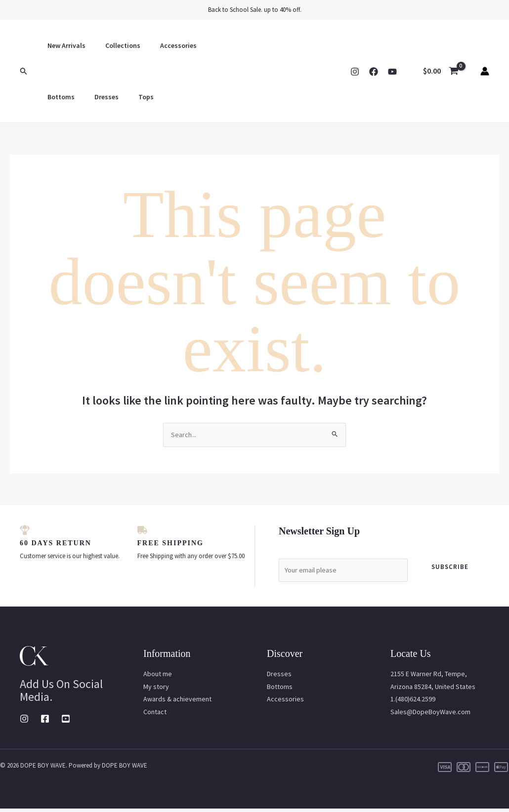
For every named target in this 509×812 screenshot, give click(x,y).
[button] (24, 71)
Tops (90, 97)
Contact (155, 715)
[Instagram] (355, 72)
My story (156, 690)
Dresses (57, 97)
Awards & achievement (177, 702)
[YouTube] (392, 72)
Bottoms (209, 45)
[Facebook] (374, 72)
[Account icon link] (485, 71)
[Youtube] (66, 722)
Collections (114, 45)
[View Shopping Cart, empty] (441, 71)
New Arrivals (64, 45)
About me (158, 677)
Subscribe (450, 568)
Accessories (164, 45)
